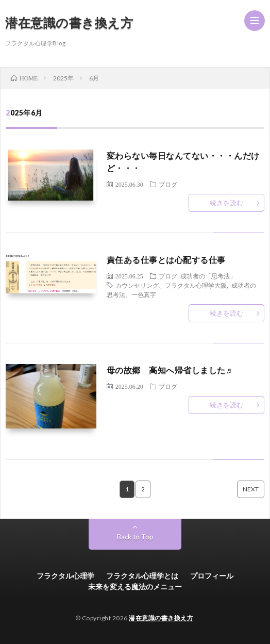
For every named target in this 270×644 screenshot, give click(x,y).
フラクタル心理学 (65, 576)
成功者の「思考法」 (208, 276)
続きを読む (226, 203)
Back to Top (135, 537)
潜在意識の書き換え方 (69, 22)
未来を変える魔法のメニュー (135, 587)
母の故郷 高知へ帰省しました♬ (170, 370)
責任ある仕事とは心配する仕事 (166, 260)
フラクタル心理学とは (142, 576)
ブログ (168, 184)
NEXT (251, 489)
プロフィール (212, 576)
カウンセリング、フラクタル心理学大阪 (171, 285)
